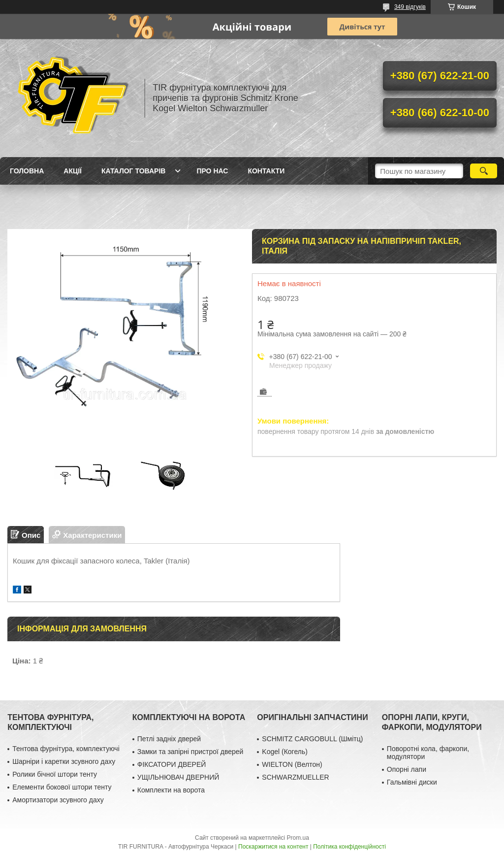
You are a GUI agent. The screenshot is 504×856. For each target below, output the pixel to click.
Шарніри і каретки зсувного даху (64, 761)
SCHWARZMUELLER (295, 777)
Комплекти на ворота (171, 790)
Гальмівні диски (412, 782)
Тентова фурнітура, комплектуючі (66, 749)
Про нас (212, 171)
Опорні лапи (407, 769)
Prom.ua (298, 838)
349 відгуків (410, 7)
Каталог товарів (133, 171)
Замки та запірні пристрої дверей (190, 752)
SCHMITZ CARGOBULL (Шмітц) (312, 739)
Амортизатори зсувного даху (58, 800)
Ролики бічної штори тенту (55, 774)
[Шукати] (484, 171)
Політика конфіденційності (349, 847)
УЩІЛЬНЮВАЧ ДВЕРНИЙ (178, 777)
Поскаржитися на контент (273, 847)
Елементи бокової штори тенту (62, 787)
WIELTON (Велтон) (292, 764)
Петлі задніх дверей (169, 739)
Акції (73, 171)
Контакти (266, 171)
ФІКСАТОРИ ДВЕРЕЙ (172, 764)
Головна (27, 171)
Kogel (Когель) (285, 752)
